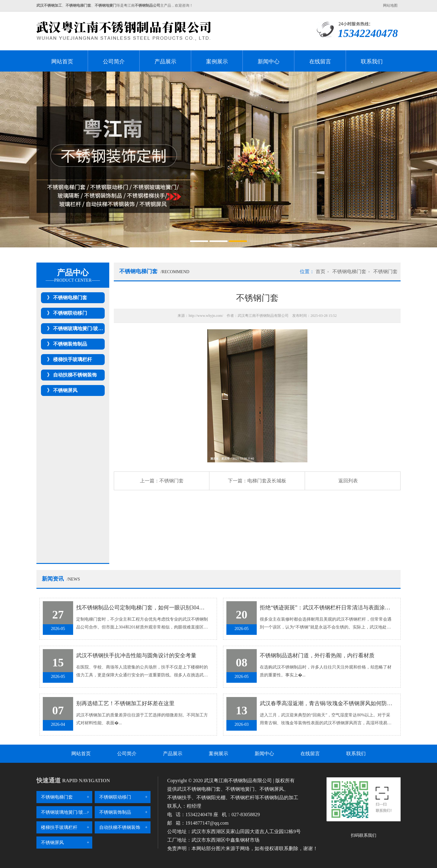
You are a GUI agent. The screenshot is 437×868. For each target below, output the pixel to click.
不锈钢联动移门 (70, 313)
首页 (320, 271)
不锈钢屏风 (65, 390)
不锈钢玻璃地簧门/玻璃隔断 (83, 328)
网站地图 (390, 5)
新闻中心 (269, 62)
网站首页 (62, 62)
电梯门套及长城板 (267, 481)
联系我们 (372, 62)
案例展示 (217, 62)
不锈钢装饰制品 (70, 344)
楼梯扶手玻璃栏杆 (73, 359)
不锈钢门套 (385, 271)
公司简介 (114, 62)
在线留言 (320, 62)
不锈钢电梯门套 (70, 298)
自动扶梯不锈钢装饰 (75, 375)
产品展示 (165, 62)
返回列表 (348, 481)
